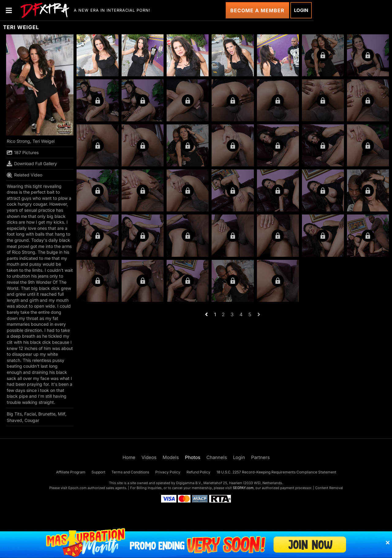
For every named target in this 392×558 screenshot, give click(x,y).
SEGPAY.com (243, 488)
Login (301, 10)
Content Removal (329, 488)
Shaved (14, 420)
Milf (62, 414)
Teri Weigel (43, 141)
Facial (30, 414)
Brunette (47, 414)
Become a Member (257, 10)
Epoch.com (77, 488)
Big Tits (14, 414)
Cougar (32, 420)
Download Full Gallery (32, 164)
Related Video (24, 175)
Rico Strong (18, 141)
